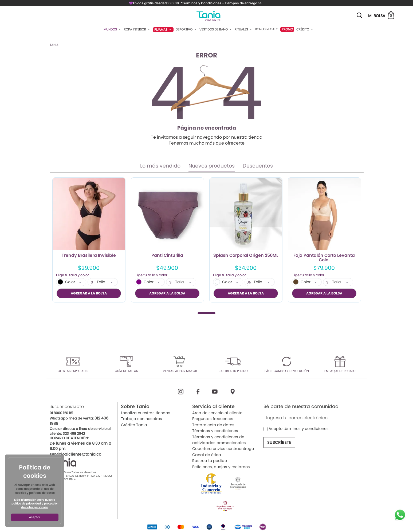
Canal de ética (207, 455)
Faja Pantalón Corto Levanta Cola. (324, 258)
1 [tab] (206, 313)
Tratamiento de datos (213, 425)
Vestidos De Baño (216, 29)
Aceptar (35, 517)
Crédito (305, 29)
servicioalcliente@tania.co (75, 454)
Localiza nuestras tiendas (146, 413)
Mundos (113, 29)
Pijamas (163, 30)
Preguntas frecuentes (213, 419)
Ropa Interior (137, 29)
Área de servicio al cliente (217, 413)
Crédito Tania (134, 425)
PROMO (287, 29)
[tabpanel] (89, 240)
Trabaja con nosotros (141, 419)
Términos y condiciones (215, 431)
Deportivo (186, 29)
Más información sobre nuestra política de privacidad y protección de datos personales (35, 504)
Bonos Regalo (267, 29)
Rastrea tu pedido (210, 461)
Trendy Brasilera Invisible (89, 256)
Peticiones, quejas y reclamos (221, 467)
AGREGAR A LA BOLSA (89, 293)
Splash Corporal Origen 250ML (246, 256)
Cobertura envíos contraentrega (223, 449)
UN (249, 282)
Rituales (244, 29)
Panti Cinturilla (167, 256)
